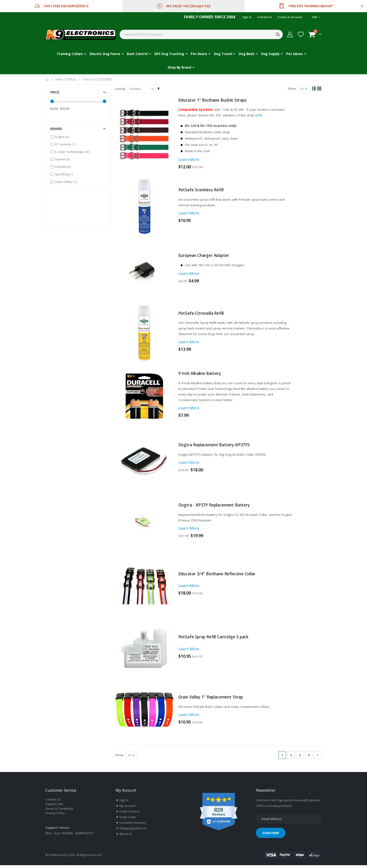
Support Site (54, 807)
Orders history (130, 814)
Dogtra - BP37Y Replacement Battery (216, 507)
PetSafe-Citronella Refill (203, 315)
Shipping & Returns (133, 831)
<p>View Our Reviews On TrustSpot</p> (78, 208)
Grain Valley (66, 182)
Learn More (189, 161)
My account (128, 809)
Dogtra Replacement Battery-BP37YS (216, 447)
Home (47, 80)
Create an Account (290, 17)
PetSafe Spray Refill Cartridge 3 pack (216, 639)
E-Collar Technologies (73, 152)
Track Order (128, 820)
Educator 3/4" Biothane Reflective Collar (219, 576)
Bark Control (66, 80)
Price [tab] (78, 92)
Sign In (247, 17)
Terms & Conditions (59, 812)
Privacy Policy (55, 816)
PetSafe (63, 167)
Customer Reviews (133, 826)
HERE (261, 115)
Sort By (121, 89)
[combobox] (201, 34)
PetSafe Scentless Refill (203, 191)
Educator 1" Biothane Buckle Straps (215, 100)
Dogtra (62, 137)
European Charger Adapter (206, 257)
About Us (126, 837)
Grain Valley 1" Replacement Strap (213, 700)
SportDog (64, 174)
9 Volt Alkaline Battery (201, 375)
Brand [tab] (78, 129)
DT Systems (66, 144)
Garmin (63, 159)
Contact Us (264, 17)
